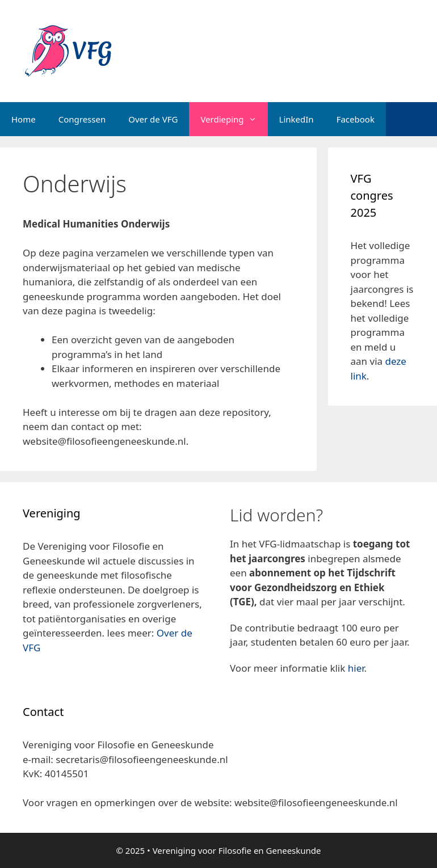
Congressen (82, 119)
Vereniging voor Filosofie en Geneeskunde (237, 850)
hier (356, 668)
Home (24, 119)
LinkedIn (297, 119)
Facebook (356, 119)
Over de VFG (153, 119)
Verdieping (234, 119)
